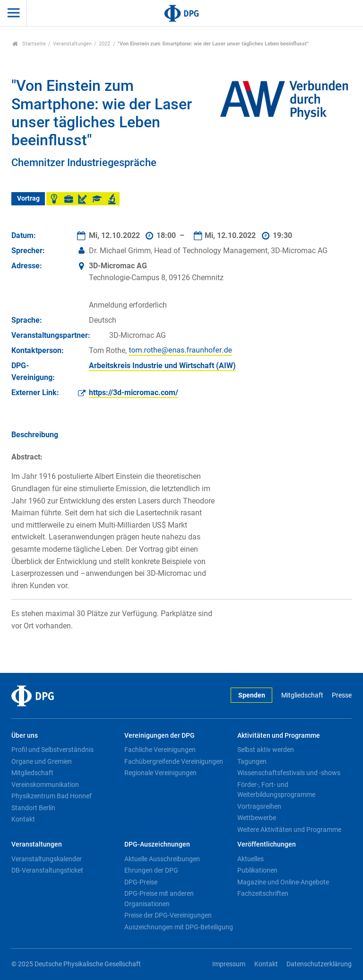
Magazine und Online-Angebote (283, 882)
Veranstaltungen (72, 44)
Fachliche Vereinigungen (160, 750)
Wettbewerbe (257, 818)
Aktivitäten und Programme (279, 736)
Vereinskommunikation (45, 785)
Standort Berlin (33, 808)
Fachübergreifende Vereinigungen (174, 761)
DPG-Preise (141, 882)
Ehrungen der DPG (151, 870)
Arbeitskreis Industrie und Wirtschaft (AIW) (162, 366)
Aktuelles (251, 859)
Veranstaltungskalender (47, 859)
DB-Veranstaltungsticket (47, 870)
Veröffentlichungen (267, 844)
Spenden (252, 695)
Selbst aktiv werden (266, 750)
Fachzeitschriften (263, 893)
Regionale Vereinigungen (160, 773)
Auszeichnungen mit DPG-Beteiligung (179, 927)
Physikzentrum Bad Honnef (52, 796)
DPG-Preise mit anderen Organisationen (159, 899)
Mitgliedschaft (302, 695)
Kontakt (23, 819)
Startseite (29, 44)
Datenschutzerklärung (319, 964)
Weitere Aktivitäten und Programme (289, 830)
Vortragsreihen (259, 806)
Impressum (229, 964)
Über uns (25, 736)
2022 (104, 44)
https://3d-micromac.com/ (134, 393)
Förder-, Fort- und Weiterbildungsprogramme (276, 790)
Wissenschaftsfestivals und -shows (289, 773)
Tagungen (252, 761)
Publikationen (257, 870)
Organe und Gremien (42, 761)
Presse (342, 695)
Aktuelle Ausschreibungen (162, 859)
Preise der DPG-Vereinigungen (168, 915)
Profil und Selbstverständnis (52, 750)
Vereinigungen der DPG (160, 736)
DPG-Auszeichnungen (157, 844)
